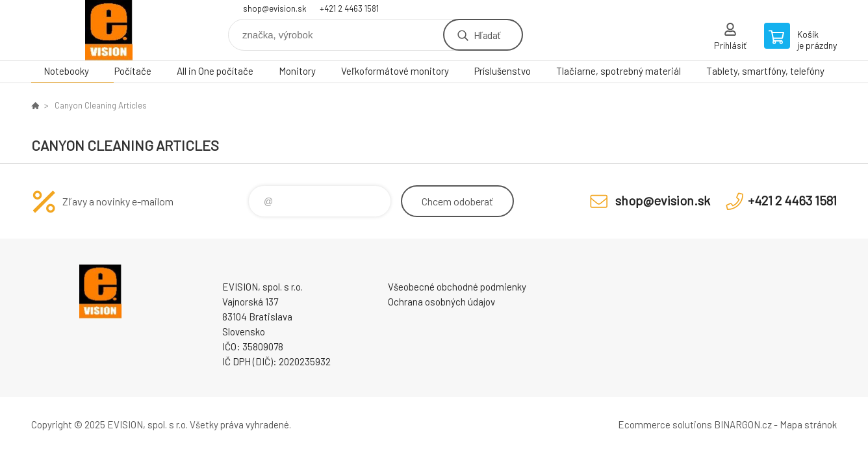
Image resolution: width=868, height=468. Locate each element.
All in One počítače (215, 71)
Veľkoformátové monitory (395, 71)
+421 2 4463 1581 (349, 8)
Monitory (297, 71)
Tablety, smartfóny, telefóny (765, 71)
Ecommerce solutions (665, 424)
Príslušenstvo (503, 71)
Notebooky (66, 71)
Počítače (133, 71)
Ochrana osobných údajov (441, 302)
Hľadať (487, 35)
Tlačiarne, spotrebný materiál (619, 71)
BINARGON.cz (743, 424)
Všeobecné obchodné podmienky (457, 287)
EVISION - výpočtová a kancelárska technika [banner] (109, 30)
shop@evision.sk (275, 8)
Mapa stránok (808, 424)
